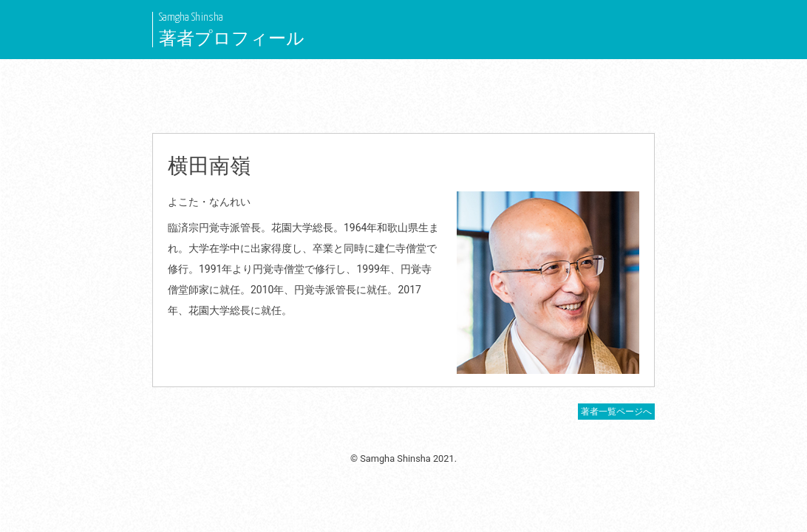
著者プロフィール (232, 38)
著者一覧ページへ (616, 412)
